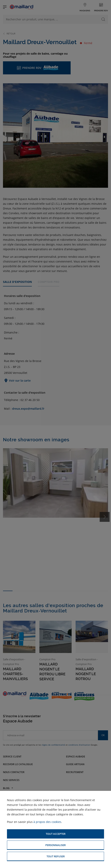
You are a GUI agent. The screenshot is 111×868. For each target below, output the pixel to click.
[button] (55, 834)
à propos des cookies (47, 822)
